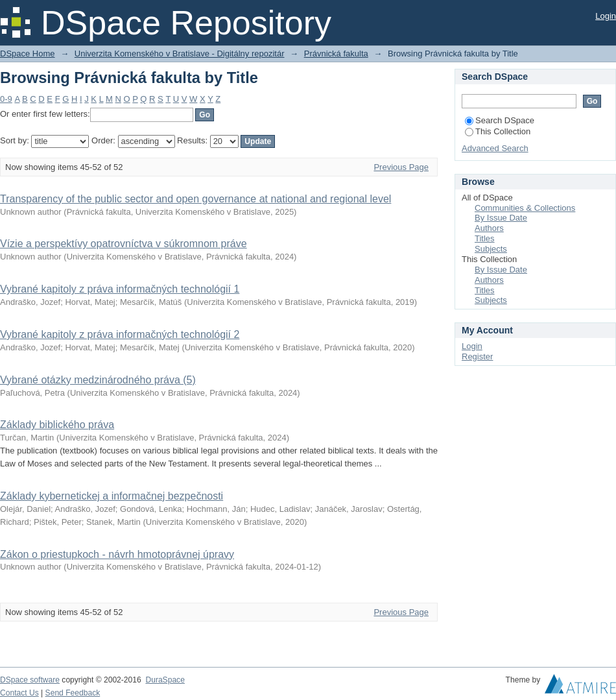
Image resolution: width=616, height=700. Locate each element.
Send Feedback (73, 693)
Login (606, 16)
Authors (489, 228)
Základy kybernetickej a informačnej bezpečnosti (112, 496)
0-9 (6, 99)
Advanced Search (495, 148)
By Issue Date (501, 218)
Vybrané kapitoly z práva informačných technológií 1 (120, 289)
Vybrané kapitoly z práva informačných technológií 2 (120, 334)
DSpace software (30, 680)
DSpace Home (28, 54)
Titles (485, 238)
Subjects (491, 249)
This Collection (498, 131)
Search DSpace (500, 120)
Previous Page (401, 167)
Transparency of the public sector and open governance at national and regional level (195, 199)
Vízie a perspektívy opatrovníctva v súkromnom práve (124, 244)
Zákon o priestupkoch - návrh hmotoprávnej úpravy (117, 554)
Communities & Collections (525, 208)
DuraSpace (165, 680)
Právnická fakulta (336, 54)
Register (477, 356)
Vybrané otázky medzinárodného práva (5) (98, 380)
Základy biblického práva (57, 425)
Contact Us (19, 693)
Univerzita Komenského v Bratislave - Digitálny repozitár (180, 54)
